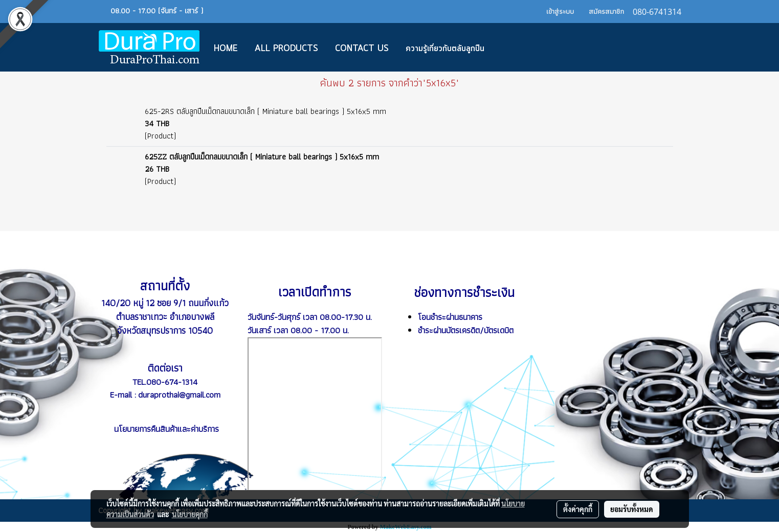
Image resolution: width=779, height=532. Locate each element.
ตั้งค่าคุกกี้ (578, 509)
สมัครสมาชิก (606, 11)
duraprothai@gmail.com (179, 395)
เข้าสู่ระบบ (560, 11)
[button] (508, 48)
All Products (286, 49)
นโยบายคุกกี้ (190, 514)
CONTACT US (362, 49)
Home (226, 49)
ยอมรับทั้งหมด (632, 509)
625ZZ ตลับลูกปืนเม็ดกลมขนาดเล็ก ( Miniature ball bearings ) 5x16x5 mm (262, 157)
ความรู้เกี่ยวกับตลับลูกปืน (445, 49)
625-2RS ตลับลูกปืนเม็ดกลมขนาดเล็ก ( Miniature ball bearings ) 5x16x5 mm (265, 111)
